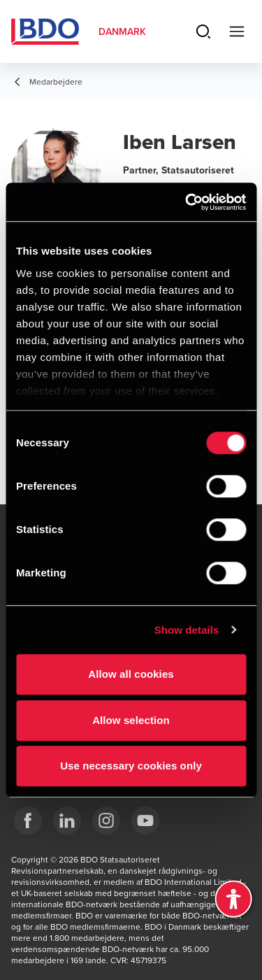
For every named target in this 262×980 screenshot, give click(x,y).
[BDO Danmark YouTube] (145, 821)
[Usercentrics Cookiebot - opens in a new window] (187, 202)
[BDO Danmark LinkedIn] (67, 821)
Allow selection (131, 720)
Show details (187, 630)
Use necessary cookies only (131, 766)
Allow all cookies (131, 674)
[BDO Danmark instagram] (106, 821)
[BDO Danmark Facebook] (28, 821)
